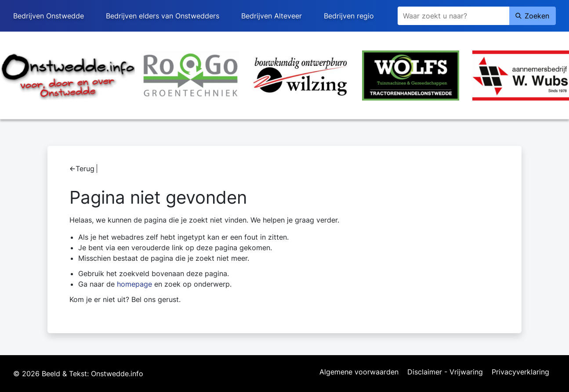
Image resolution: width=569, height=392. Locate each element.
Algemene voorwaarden (359, 372)
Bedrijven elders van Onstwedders (163, 16)
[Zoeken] (453, 16)
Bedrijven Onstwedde (49, 16)
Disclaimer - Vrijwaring (445, 372)
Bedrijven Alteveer (272, 16)
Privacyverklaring (520, 372)
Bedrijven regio (349, 16)
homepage (134, 284)
